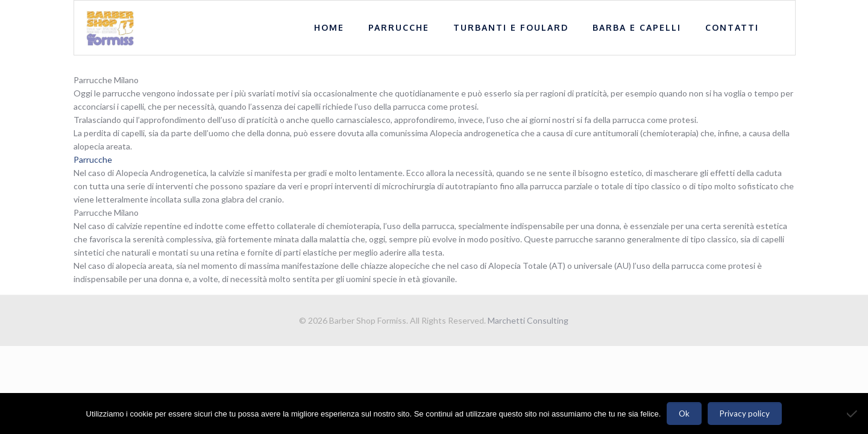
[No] (853, 414)
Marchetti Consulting (528, 320)
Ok (684, 414)
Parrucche (93, 159)
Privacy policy (745, 414)
